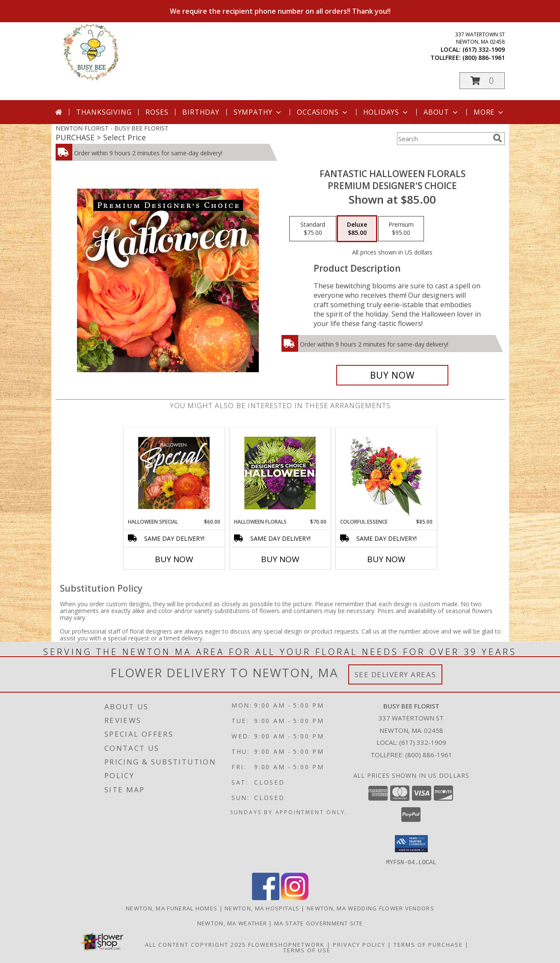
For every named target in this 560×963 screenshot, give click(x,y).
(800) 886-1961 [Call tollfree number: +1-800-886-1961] (484, 58)
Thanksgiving (104, 112)
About (441, 112)
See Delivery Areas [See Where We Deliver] (396, 674)
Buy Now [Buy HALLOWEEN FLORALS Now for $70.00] (280, 559)
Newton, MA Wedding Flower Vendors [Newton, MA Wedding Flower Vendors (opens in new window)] (370, 908)
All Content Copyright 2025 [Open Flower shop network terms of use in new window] (196, 944)
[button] (482, 81)
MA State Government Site (319, 923)
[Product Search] (443, 139)
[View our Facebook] (266, 897)
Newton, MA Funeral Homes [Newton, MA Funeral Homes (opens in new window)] (172, 908)
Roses (157, 112)
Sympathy (258, 112)
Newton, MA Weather (232, 923)
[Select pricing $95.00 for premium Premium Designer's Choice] (401, 229)
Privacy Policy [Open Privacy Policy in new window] (359, 944)
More (489, 112)
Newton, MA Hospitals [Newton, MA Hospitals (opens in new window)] (262, 908)
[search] (498, 138)
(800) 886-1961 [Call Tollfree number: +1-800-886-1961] (429, 755)
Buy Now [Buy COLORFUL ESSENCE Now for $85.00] (386, 559)
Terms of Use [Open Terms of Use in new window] (307, 950)
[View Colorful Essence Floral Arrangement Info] (386, 473)
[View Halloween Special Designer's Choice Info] (174, 473)
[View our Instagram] (295, 897)
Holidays (386, 112)
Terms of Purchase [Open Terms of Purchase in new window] (428, 944)
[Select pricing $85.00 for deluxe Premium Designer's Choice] (357, 229)
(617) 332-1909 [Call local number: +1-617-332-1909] (484, 49)
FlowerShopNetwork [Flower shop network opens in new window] (286, 944)
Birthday (201, 112)
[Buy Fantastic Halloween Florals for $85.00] (393, 375)
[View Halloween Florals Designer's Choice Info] (280, 473)
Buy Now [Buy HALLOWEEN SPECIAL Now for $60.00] (174, 559)
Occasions (323, 112)
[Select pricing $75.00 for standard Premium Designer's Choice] (313, 229)
